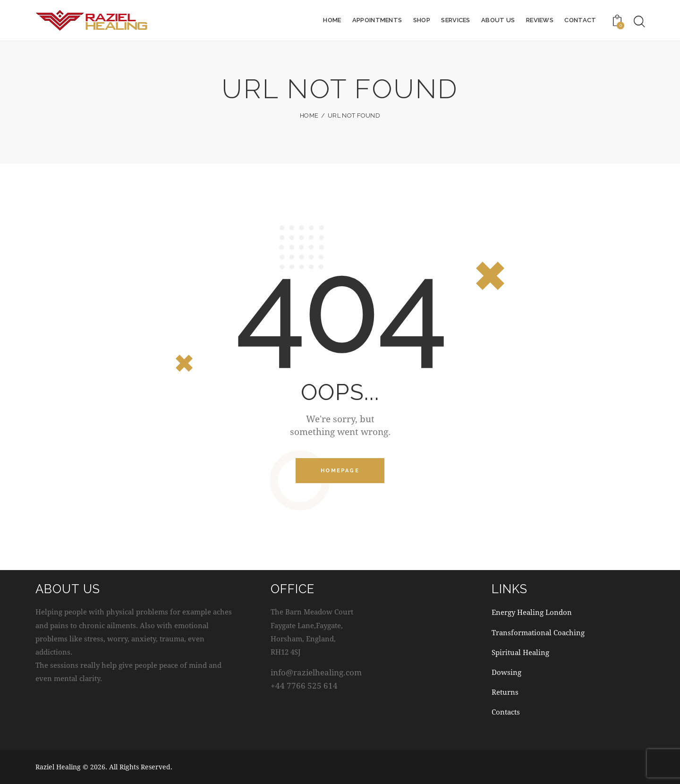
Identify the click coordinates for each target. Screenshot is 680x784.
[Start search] (639, 22)
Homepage (340, 471)
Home (309, 115)
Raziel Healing (58, 767)
